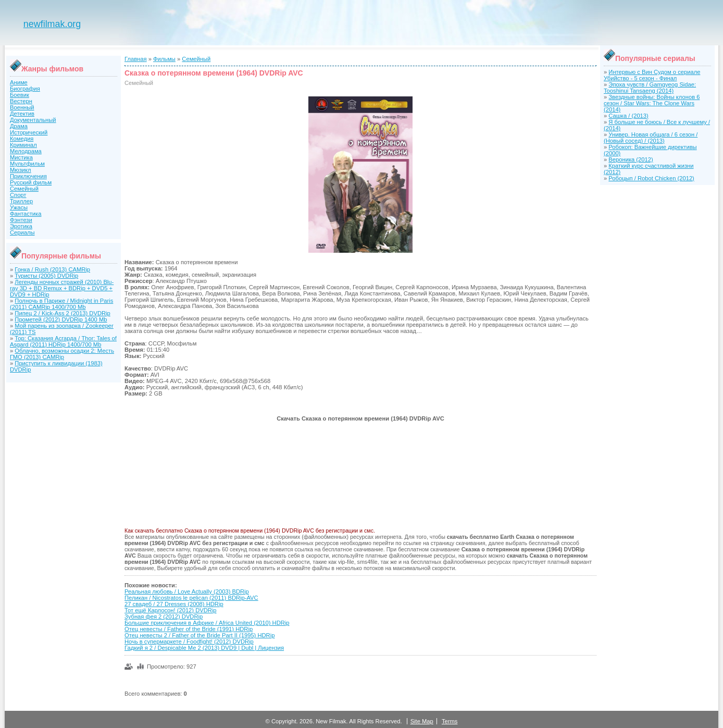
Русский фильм (31, 182)
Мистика (21, 157)
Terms (450, 721)
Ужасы (19, 207)
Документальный (33, 120)
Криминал (23, 145)
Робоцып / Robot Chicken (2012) (651, 178)
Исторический (29, 132)
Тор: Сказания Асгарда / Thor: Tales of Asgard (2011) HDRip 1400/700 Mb (63, 341)
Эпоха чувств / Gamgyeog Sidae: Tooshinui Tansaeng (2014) (650, 88)
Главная (136, 59)
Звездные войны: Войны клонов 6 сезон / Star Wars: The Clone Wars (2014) (652, 103)
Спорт (18, 195)
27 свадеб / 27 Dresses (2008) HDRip (174, 604)
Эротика (21, 226)
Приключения (28, 176)
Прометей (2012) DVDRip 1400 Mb (61, 319)
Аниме (19, 82)
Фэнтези (21, 220)
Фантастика (26, 214)
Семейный (24, 189)
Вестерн (21, 101)
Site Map (422, 721)
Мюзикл (21, 170)
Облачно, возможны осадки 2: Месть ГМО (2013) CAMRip (62, 354)
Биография (25, 89)
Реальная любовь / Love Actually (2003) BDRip (187, 591)
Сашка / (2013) (628, 116)
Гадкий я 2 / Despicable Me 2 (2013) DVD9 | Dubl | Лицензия (204, 648)
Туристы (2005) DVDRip (46, 276)
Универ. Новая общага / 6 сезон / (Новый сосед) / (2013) (651, 138)
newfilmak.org (52, 24)
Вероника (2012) (631, 159)
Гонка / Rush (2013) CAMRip (52, 269)
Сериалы (22, 232)
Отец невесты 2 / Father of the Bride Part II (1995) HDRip (200, 635)
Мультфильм (27, 164)
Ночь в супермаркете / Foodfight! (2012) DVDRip (189, 641)
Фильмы (164, 59)
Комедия (22, 139)
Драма (19, 126)
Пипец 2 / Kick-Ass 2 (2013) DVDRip (62, 313)
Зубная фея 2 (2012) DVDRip (164, 616)
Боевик (20, 95)
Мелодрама (26, 151)
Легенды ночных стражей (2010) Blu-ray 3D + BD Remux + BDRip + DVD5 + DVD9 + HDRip (62, 288)
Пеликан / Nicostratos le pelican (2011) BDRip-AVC (191, 598)
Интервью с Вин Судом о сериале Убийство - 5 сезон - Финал (652, 75)
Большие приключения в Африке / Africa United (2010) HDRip (207, 623)
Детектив (22, 114)
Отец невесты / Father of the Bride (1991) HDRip (189, 629)
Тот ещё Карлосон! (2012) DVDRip (171, 610)
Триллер (21, 201)
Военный (22, 107)
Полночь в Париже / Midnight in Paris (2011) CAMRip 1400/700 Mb (61, 304)
